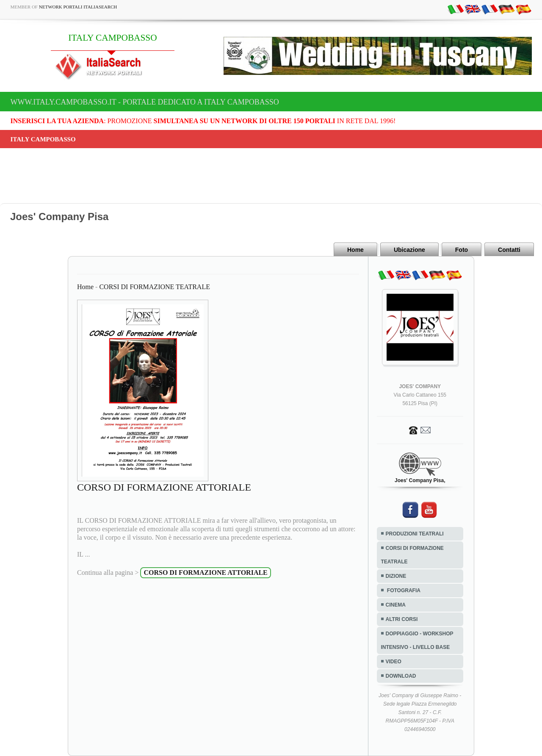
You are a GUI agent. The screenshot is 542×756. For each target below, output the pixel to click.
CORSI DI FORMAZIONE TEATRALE (154, 287)
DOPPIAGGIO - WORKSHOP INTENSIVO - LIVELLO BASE (417, 640)
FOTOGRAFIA (403, 590)
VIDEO (394, 662)
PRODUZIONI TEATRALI (415, 534)
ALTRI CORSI (402, 619)
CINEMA (396, 605)
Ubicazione (409, 250)
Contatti (509, 250)
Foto (462, 250)
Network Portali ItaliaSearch (78, 7)
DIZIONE (396, 576)
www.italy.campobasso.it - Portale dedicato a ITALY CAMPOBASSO (145, 102)
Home (355, 250)
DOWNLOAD (401, 676)
